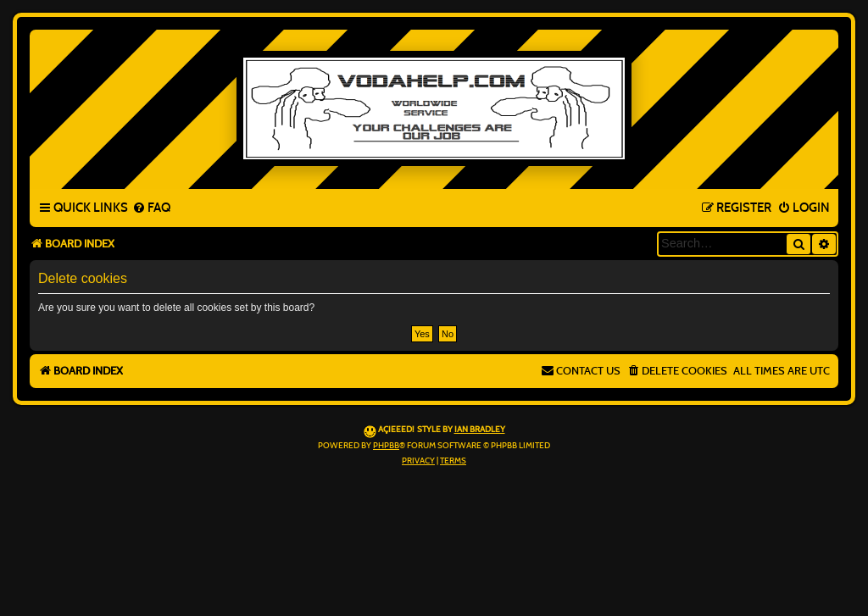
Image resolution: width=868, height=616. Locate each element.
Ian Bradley (480, 430)
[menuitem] (151, 208)
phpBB (386, 446)
